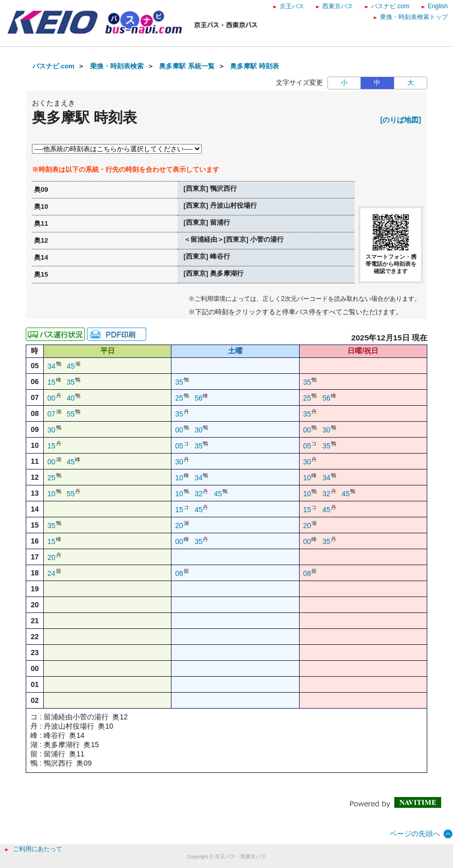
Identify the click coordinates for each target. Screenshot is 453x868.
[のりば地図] (401, 120)
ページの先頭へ (415, 834)
